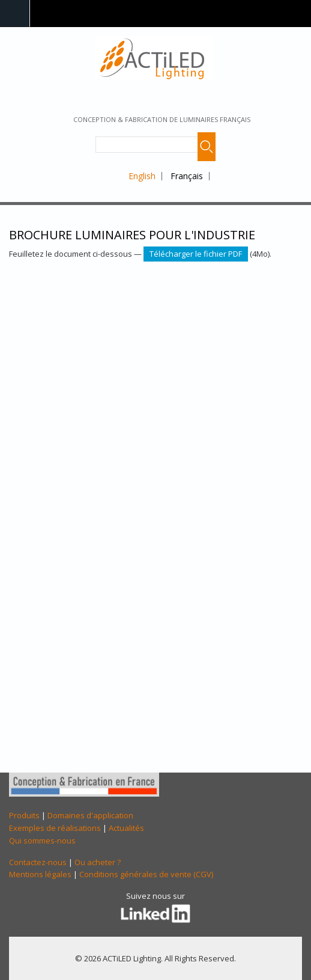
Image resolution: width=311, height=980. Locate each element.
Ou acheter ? (98, 862)
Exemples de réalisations (55, 828)
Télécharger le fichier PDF (196, 254)
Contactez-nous (38, 862)
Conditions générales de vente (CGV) (146, 874)
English (142, 176)
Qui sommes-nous (42, 841)
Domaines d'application (90, 815)
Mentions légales (40, 874)
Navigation (15, 14)
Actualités (126, 828)
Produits (24, 815)
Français (187, 176)
